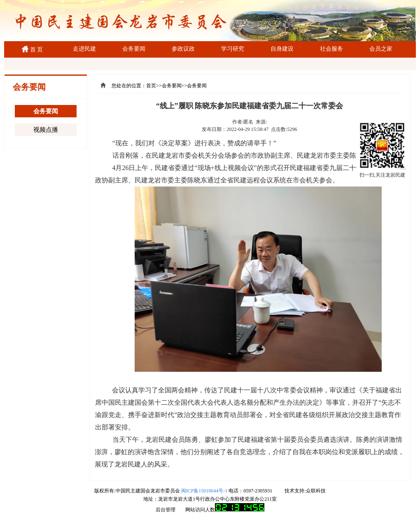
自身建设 (282, 49)
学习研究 (233, 49)
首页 (151, 86)
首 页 (35, 50)
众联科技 (316, 491)
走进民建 (84, 49)
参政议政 (183, 49)
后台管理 (166, 510)
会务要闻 (134, 49)
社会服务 (331, 49)
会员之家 (381, 49)
